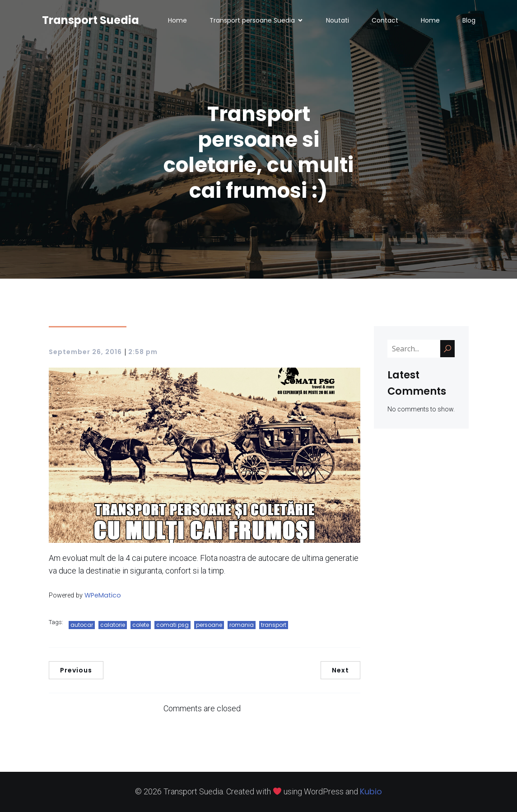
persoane (209, 625)
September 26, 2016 (85, 352)
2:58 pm (143, 352)
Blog (469, 20)
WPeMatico (103, 595)
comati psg (172, 625)
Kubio (371, 791)
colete (141, 625)
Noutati (338, 20)
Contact (385, 20)
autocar (82, 625)
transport (274, 625)
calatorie (113, 625)
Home (177, 20)
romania (242, 625)
